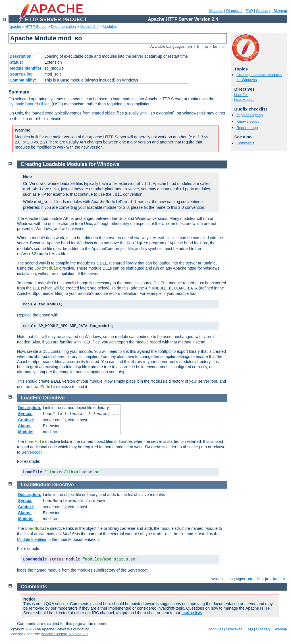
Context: (26, 420)
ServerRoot (32, 452)
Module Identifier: (26, 68)
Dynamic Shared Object (30, 104)
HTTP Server (36, 27)
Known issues (248, 121)
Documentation (63, 27)
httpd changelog (250, 115)
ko (215, 46)
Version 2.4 (89, 27)
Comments (245, 143)
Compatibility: (23, 80)
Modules (216, 11)
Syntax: (25, 414)
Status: (16, 62)
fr (198, 46)
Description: (21, 56)
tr (224, 46)
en (190, 46)
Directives (234, 11)
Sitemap (280, 11)
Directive (54, 398)
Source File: (21, 74)
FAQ (249, 11)
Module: (26, 432)
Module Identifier (32, 539)
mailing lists (192, 613)
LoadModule (244, 100)
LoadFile (241, 95)
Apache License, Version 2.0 (64, 634)
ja (206, 46)
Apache (15, 27)
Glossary (263, 11)
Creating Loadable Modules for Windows (70, 164)
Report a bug (247, 128)
